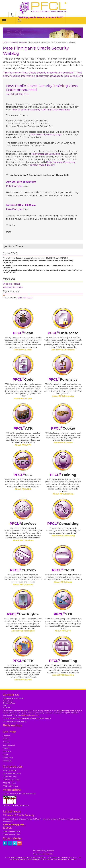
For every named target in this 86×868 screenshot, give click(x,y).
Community (8, 758)
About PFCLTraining (63, 494)
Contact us (7, 761)
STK (63, 614)
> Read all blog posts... (14, 825)
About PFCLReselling (63, 675)
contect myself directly (42, 165)
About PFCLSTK (63, 631)
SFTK (23, 661)
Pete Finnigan (14, 186)
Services (23, 524)
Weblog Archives (13, 287)
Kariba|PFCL (48, 854)
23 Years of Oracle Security (19, 815)
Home (5, 42)
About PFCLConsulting (63, 536)
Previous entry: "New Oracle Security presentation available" (39, 73)
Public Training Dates (11, 835)
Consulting (63, 524)
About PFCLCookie (63, 443)
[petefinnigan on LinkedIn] (5, 843)
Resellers (6, 748)
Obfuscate (63, 333)
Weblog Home (12, 284)
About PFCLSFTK (23, 680)
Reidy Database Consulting (46, 154)
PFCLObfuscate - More (12, 773)
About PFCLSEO (23, 489)
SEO (23, 475)
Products (6, 736)
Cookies (6, 754)
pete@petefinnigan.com (30, 715)
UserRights (23, 614)
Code (23, 379)
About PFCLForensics (63, 396)
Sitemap (51, 851)
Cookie (63, 428)
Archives (13, 42)
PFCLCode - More (10, 777)
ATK (23, 428)
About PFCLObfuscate (63, 350)
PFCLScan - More (10, 770)
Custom (23, 570)
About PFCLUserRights (23, 631)
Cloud (63, 570)
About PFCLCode (23, 398)
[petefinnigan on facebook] (10, 843)
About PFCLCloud (63, 582)
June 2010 (23, 42)
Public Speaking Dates (12, 831)
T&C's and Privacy (39, 851)
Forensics (63, 379)
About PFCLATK (23, 445)
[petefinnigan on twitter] (15, 843)
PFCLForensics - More (11, 780)
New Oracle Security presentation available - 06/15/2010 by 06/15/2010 (36, 258)
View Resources (9, 745)
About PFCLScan (23, 350)
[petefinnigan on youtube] (19, 843)
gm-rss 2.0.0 (25, 298)
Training (63, 475)
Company (7, 751)
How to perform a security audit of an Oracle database (41, 110)
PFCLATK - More (9, 783)
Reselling (63, 661)
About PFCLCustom (23, 584)
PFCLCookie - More (10, 786)
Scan (23, 333)
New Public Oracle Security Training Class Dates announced (42, 88)
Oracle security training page (46, 135)
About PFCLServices (23, 540)
